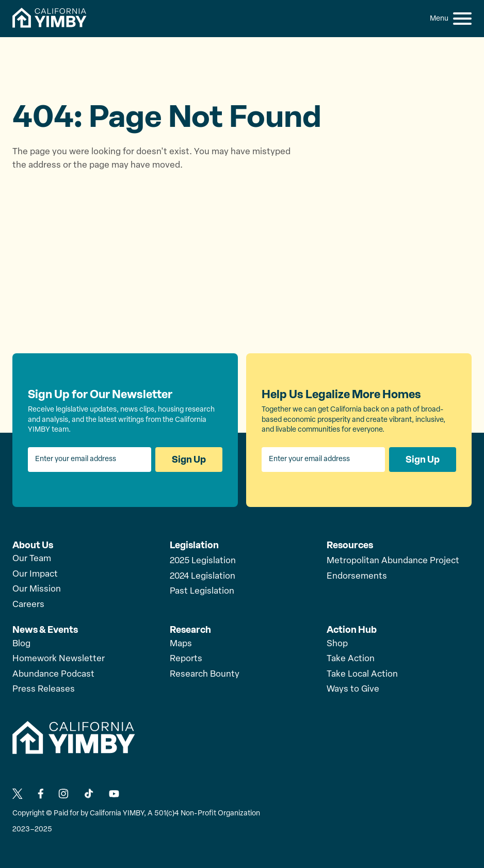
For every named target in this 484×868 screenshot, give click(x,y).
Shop (337, 644)
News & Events (45, 630)
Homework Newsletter (59, 659)
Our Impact (35, 574)
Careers (28, 605)
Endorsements (357, 576)
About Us (33, 545)
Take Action (351, 659)
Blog (21, 644)
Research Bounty (205, 674)
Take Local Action (362, 674)
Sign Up (189, 460)
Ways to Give (353, 689)
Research (190, 630)
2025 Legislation (203, 561)
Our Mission (37, 589)
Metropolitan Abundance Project (393, 561)
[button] (462, 19)
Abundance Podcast (53, 674)
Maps (181, 644)
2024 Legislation (203, 576)
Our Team (32, 559)
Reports (186, 659)
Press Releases (44, 689)
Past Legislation (202, 591)
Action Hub (352, 630)
